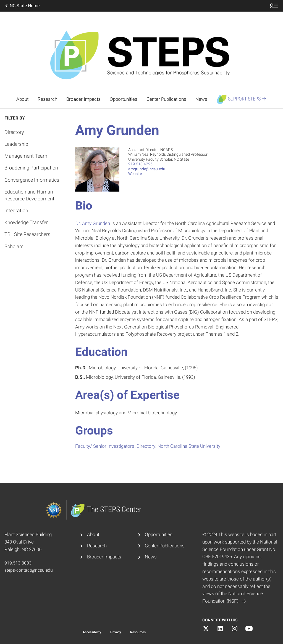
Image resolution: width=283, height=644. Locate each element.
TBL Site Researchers (27, 234)
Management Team (26, 156)
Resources (138, 632)
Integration (16, 210)
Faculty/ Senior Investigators (105, 446)
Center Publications (166, 99)
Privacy (116, 632)
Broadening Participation (31, 168)
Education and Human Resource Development (29, 195)
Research (47, 99)
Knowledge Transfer (26, 222)
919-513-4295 (140, 164)
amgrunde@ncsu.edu (147, 169)
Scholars (14, 246)
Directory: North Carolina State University (178, 446)
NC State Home (22, 6)
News (201, 99)
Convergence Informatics (32, 180)
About (22, 99)
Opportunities (124, 99)
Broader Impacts (83, 99)
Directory (14, 132)
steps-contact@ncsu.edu (29, 570)
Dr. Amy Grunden (93, 223)
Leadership (16, 144)
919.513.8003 (18, 563)
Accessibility (92, 632)
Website (135, 174)
